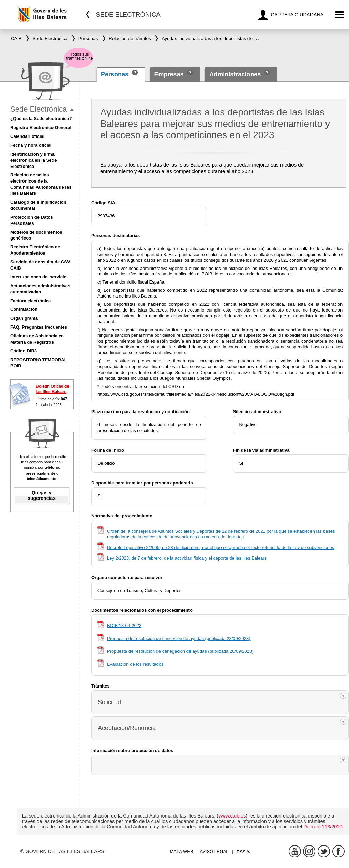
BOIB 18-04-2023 (124, 626)
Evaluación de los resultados (135, 664)
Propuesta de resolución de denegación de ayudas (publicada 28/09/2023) (180, 651)
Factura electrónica (31, 301)
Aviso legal (214, 851)
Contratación (24, 309)
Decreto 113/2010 (323, 827)
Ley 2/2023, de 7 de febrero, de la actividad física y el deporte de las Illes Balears (187, 558)
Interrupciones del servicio (38, 277)
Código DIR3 (24, 351)
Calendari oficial (27, 136)
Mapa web (181, 851)
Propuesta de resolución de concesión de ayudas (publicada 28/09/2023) (179, 639)
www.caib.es (232, 816)
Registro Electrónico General (41, 127)
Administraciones (235, 74)
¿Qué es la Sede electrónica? (41, 119)
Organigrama (24, 318)
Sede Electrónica (39, 109)
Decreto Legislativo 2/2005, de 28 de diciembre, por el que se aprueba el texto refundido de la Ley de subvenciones (221, 547)
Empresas (169, 74)
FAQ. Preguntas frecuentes (39, 327)
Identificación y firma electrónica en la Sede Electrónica (34, 160)
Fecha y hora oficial (31, 145)
